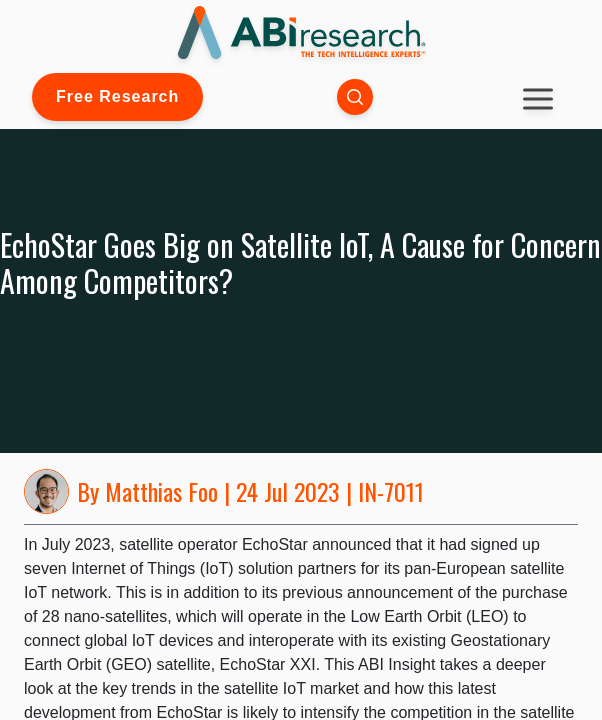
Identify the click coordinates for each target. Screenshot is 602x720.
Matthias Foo (161, 491)
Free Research (117, 96)
